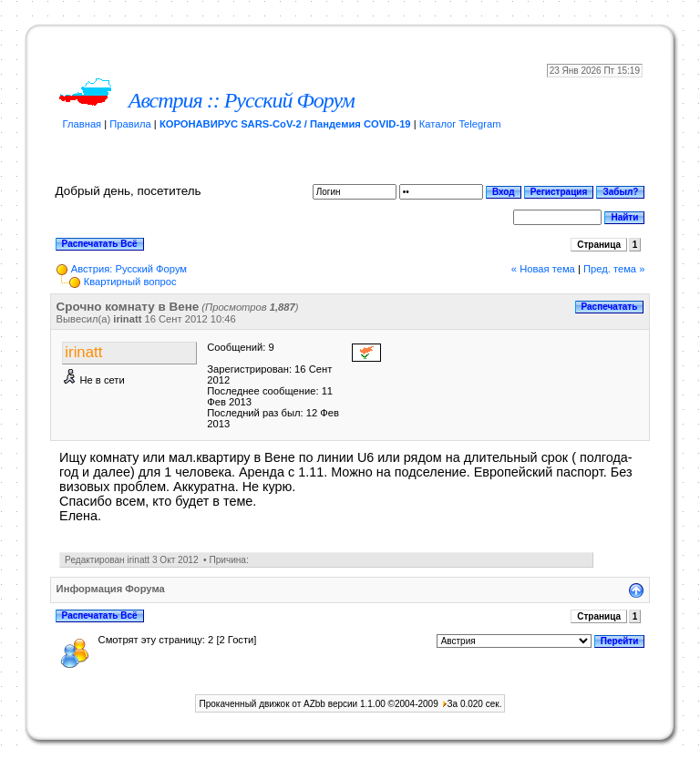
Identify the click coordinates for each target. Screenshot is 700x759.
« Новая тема (543, 269)
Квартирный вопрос (130, 282)
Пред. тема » (614, 269)
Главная (82, 124)
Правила (130, 124)
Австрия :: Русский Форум (242, 100)
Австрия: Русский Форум (129, 269)
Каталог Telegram (460, 124)
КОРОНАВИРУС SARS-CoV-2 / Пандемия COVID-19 (285, 124)
